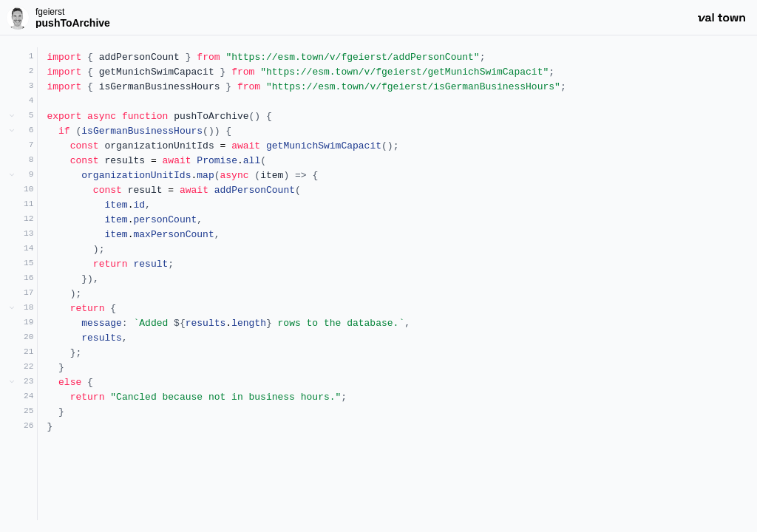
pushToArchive (73, 23)
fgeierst (50, 12)
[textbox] (397, 284)
